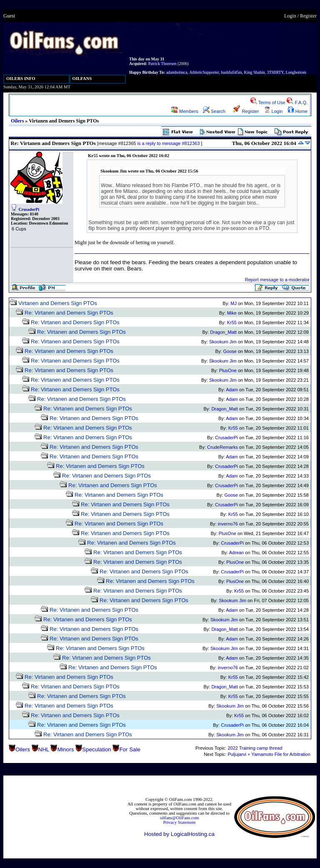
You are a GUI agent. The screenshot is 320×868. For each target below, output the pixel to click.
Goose (230, 351)
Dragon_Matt (223, 332)
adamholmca (177, 72)
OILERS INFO (21, 79)
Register (308, 16)
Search (214, 111)
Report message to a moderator (277, 280)
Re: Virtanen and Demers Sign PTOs (69, 313)
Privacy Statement (180, 822)
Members (185, 111)
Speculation (97, 749)
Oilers (17, 121)
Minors (65, 749)
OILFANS (82, 79)
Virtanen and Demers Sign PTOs (58, 303)
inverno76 (228, 524)
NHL (44, 749)
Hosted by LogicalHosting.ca (179, 834)
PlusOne (228, 370)
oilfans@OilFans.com (180, 818)
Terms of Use (268, 103)
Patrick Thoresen (162, 64)
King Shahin (254, 72)
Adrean (236, 553)
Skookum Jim (223, 342)
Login (290, 16)
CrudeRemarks (222, 447)
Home (297, 111)
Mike (232, 313)
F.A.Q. (297, 103)
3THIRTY (275, 72)
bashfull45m (231, 72)
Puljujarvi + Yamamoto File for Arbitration (269, 754)
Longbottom (296, 72)
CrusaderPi (29, 209)
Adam (232, 390)
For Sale (130, 749)
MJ (234, 303)
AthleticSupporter (204, 72)
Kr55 (232, 323)
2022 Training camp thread (255, 748)
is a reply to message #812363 (168, 143)
